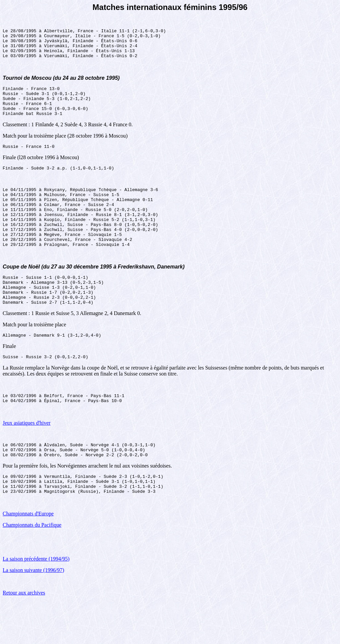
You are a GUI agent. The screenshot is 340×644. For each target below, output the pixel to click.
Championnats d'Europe (28, 556)
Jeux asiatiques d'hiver (27, 459)
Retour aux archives (24, 636)
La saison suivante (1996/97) (33, 613)
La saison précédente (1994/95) (36, 602)
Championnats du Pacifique (32, 568)
